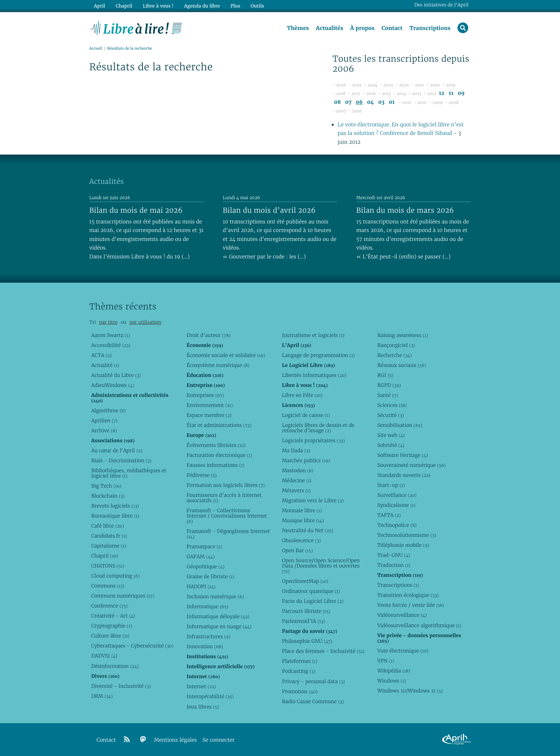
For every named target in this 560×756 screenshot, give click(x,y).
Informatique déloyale (218, 616)
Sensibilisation (400, 425)
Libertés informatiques (314, 375)
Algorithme (108, 410)
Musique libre (303, 520)
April (99, 6)
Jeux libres (203, 707)
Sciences (392, 405)
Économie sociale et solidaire (226, 355)
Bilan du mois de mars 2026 (405, 210)
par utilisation (145, 322)
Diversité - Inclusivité (121, 686)
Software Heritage (402, 455)
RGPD (389, 385)
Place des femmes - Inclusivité (323, 651)
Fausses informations (215, 465)
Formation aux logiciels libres (226, 485)
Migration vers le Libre (313, 500)
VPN (386, 661)
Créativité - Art (113, 616)
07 (348, 102)
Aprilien (104, 420)
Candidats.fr (109, 536)
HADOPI (201, 586)
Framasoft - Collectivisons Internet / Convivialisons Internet (226, 516)
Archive (104, 430)
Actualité (105, 365)
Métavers (296, 490)
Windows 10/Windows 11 (410, 691)
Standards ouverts (404, 475)
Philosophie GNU (307, 641)
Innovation (205, 646)
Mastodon (297, 470)
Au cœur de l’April (117, 450)
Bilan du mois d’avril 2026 (269, 210)
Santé (387, 395)
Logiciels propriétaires (313, 440)
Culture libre (110, 636)
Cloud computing (115, 576)
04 (371, 102)
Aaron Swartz (111, 335)
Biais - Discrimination (121, 460)
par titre (108, 322)
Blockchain (108, 496)
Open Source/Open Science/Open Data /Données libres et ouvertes (321, 566)
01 (392, 102)
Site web (391, 435)
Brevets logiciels (115, 506)
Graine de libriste (210, 576)
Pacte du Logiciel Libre (312, 601)
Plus (235, 6)
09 (461, 93)
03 (381, 102)
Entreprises (205, 395)
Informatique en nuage (219, 626)
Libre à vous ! (158, 6)
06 (359, 102)
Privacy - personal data (313, 681)
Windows (391, 681)
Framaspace (204, 546)
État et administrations (219, 425)
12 (442, 93)
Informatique (207, 606)
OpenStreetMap (305, 581)
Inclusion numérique (215, 596)
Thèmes (298, 28)
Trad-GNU (394, 555)
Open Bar (297, 550)
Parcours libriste (306, 611)
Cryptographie (111, 626)
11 (451, 93)
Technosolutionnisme (407, 535)
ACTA (101, 355)
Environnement (210, 405)
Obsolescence (301, 540)
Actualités (329, 28)
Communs (108, 586)
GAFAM (201, 556)
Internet (201, 686)
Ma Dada (296, 450)
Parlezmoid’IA (303, 621)
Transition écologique (408, 595)
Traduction (394, 565)
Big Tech (106, 486)
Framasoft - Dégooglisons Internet (228, 534)
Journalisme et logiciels (313, 335)
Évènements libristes (216, 445)
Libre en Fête (302, 395)
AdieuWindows (112, 385)
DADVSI (104, 656)
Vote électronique (403, 651)
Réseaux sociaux (402, 365)
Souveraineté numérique (411, 465)
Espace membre (209, 415)
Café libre (107, 526)
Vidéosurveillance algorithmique (419, 625)
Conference (109, 606)
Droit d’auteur (208, 335)
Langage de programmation (318, 355)
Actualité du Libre (116, 375)
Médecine (297, 480)
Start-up (391, 485)
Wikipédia (394, 671)
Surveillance (397, 495)
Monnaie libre (302, 510)
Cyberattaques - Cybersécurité (132, 646)
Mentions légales (175, 740)
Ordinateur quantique (311, 591)
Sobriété (391, 445)
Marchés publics (306, 460)
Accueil (96, 49)
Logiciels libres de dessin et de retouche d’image (318, 428)
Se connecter (219, 740)
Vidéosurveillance (402, 615)
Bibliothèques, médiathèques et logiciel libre (129, 473)
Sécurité (390, 415)
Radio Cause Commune (313, 701)
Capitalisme (108, 546)
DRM (102, 696)
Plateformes (299, 661)
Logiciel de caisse (306, 415)
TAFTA (389, 515)
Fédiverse (201, 475)
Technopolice (397, 525)
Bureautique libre (115, 516)
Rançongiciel (396, 345)
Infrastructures (208, 636)
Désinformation (115, 666)
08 (337, 102)
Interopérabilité (210, 696)
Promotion (300, 691)
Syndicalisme (396, 505)
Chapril (104, 556)
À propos (362, 28)
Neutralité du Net (307, 530)
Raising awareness (402, 335)
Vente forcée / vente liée (411, 605)
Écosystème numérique (218, 365)
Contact (392, 28)
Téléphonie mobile (403, 545)
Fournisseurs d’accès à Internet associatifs (224, 498)
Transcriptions (430, 28)
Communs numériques (123, 596)
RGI (385, 375)
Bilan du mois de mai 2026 (136, 210)
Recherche (394, 355)
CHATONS (108, 566)
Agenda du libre (201, 6)
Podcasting (298, 671)
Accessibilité (111, 345)
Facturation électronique (219, 455)
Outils (257, 6)
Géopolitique (205, 566)
